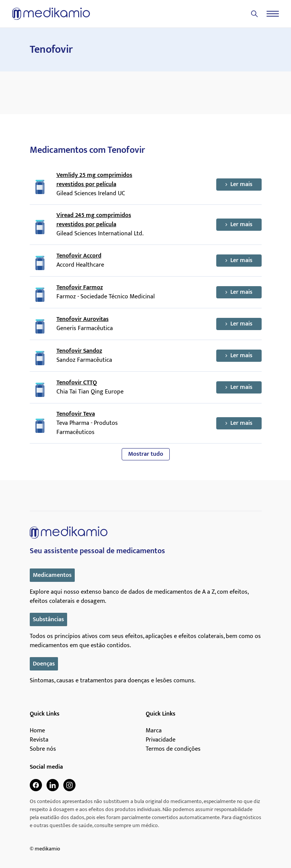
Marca (154, 731)
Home (37, 731)
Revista (39, 740)
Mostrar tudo (146, 454)
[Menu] (273, 14)
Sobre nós (43, 749)
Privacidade (161, 740)
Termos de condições (173, 749)
